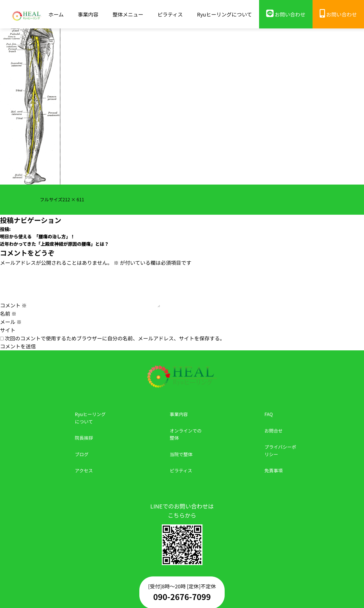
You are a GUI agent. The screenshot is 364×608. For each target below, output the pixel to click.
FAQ (269, 414)
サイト (8, 330)
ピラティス (181, 470)
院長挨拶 (84, 438)
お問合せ (274, 431)
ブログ (82, 454)
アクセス (84, 470)
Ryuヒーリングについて (90, 418)
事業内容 (179, 414)
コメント (13, 305)
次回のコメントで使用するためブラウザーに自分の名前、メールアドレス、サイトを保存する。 (115, 338)
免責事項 (274, 470)
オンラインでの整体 (186, 434)
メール (11, 322)
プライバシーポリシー (280, 450)
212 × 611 (73, 199)
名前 (8, 313)
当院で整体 (181, 454)
